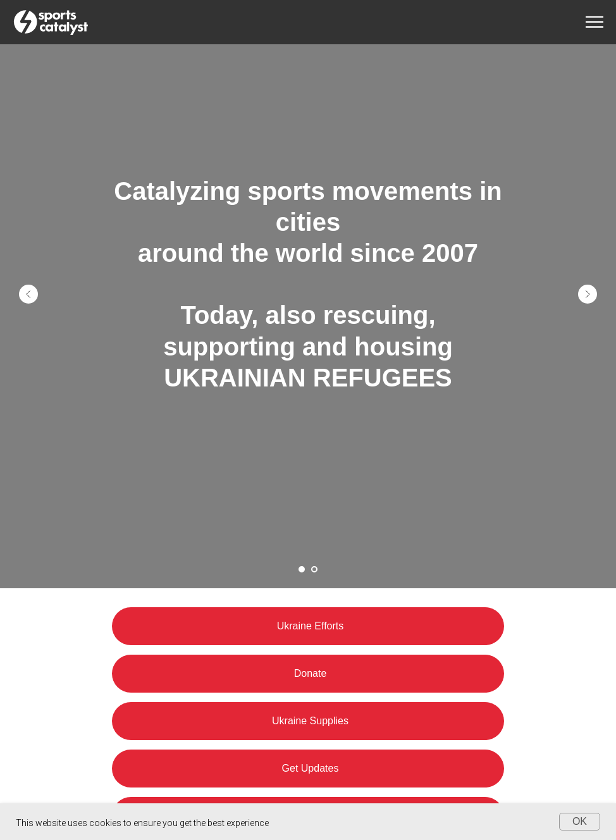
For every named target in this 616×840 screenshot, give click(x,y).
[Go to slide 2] (314, 569)
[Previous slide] (28, 294)
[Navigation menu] (594, 22)
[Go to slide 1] (302, 569)
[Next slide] (588, 294)
